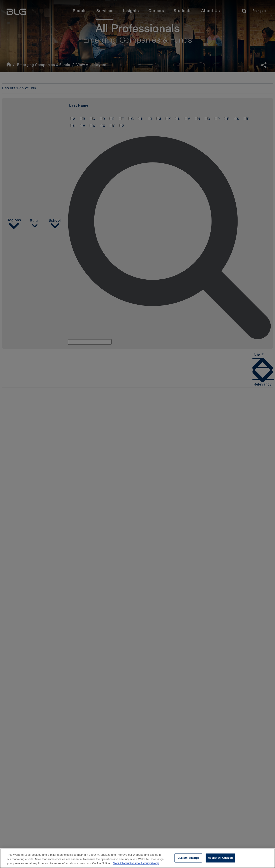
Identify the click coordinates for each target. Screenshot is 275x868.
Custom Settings (188, 858)
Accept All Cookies (220, 858)
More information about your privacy (136, 864)
